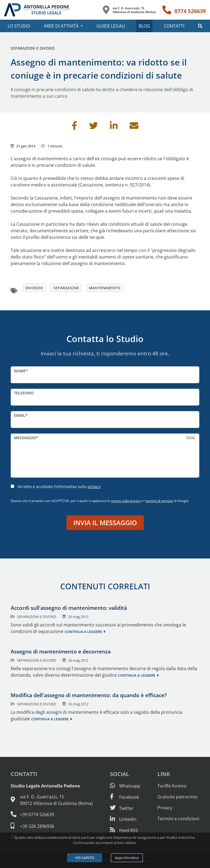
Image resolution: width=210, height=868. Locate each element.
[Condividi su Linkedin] (114, 127)
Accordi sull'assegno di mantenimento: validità (69, 608)
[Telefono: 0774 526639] (184, 10)
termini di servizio (160, 501)
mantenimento (105, 288)
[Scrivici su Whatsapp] (125, 786)
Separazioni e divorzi (33, 48)
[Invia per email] (134, 127)
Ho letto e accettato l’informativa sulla (59, 487)
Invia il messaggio (105, 523)
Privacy (165, 808)
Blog (144, 26)
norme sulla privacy (126, 501)
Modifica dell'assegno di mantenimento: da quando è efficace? (89, 695)
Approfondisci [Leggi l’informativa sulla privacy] (127, 858)
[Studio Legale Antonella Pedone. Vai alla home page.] (37, 10)
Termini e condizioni (178, 819)
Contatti (174, 26)
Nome (20, 371)
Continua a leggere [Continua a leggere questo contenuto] (83, 632)
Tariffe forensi (172, 786)
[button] (200, 26)
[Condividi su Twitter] (94, 127)
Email (20, 415)
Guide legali (111, 26)
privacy (94, 487)
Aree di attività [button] (61, 26)
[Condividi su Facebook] (74, 127)
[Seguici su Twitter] (122, 808)
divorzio (34, 288)
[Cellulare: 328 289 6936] (52, 826)
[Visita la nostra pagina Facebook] (124, 797)
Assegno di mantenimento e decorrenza (61, 651)
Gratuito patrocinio (177, 797)
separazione (66, 288)
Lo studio (19, 26)
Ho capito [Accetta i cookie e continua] (85, 858)
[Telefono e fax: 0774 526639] (52, 815)
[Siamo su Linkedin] (123, 819)
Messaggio (25, 438)
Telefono (24, 393)
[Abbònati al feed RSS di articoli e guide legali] (124, 830)
